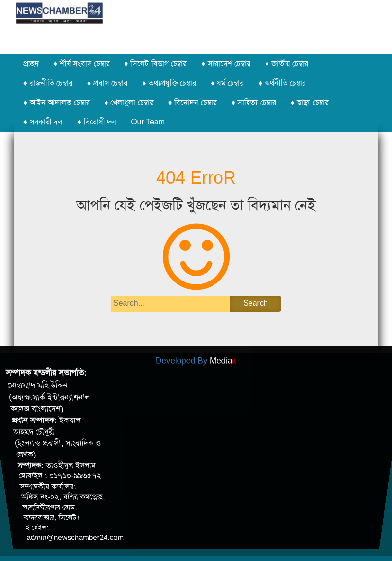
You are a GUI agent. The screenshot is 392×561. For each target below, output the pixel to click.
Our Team (148, 122)
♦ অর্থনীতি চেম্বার (282, 83)
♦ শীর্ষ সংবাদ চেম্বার (82, 63)
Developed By (196, 356)
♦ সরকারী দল (43, 122)
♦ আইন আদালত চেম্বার (57, 102)
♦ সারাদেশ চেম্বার (226, 63)
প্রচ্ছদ (31, 63)
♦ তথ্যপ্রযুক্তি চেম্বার (169, 83)
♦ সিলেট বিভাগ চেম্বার (156, 63)
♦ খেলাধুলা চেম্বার (129, 102)
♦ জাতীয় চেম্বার (287, 63)
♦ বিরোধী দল (97, 122)
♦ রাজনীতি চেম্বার (48, 83)
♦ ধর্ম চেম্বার (227, 83)
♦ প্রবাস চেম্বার (107, 83)
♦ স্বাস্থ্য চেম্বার (310, 102)
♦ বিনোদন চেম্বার (193, 102)
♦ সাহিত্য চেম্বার (254, 102)
